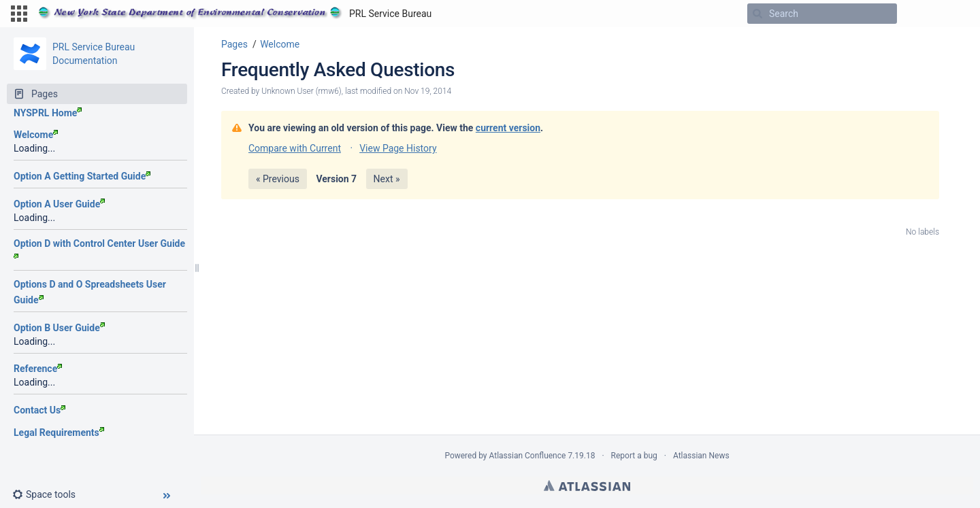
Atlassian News (701, 456)
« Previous (278, 179)
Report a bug (634, 456)
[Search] (757, 14)
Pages (234, 44)
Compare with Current (295, 148)
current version (508, 128)
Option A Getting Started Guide (82, 176)
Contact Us (39, 410)
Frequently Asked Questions (338, 70)
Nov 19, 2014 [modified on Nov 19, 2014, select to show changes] (428, 91)
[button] (19, 14)
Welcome (36, 135)
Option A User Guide (59, 204)
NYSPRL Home (48, 113)
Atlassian (587, 486)
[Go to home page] (235, 14)
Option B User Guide (59, 328)
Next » (387, 179)
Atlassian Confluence (528, 456)
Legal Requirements (59, 433)
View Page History (398, 148)
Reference (38, 369)
